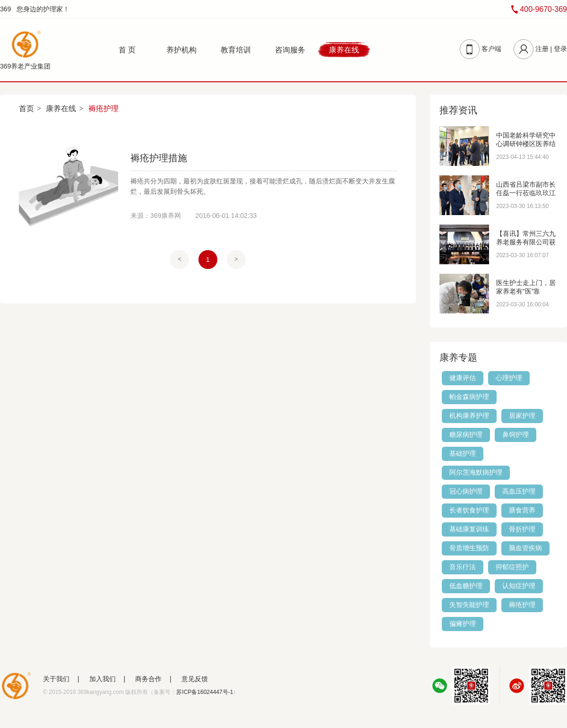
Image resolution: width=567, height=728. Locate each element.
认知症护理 (519, 586)
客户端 (491, 49)
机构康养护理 (469, 416)
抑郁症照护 (512, 567)
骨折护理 (522, 529)
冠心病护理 (466, 491)
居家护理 (522, 416)
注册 (542, 49)
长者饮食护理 (469, 510)
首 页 (127, 50)
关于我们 (56, 679)
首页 (26, 108)
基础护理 (463, 453)
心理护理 (509, 378)
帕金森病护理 (469, 397)
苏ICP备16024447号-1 (205, 692)
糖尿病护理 (466, 434)
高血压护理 (519, 491)
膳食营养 (522, 510)
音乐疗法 (463, 567)
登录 (560, 49)
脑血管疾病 (525, 548)
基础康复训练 (469, 529)
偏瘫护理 (463, 624)
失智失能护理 (469, 605)
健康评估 (463, 378)
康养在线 (344, 50)
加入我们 (103, 679)
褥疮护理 (522, 605)
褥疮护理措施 (159, 158)
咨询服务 (290, 50)
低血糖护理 (466, 586)
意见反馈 (195, 679)
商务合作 (148, 679)
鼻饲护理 (515, 434)
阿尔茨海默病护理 (476, 472)
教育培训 (236, 50)
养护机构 (181, 50)
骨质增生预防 (469, 548)
